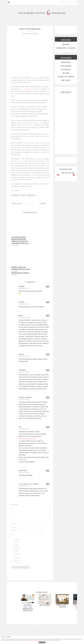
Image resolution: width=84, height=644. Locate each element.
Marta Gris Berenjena (26, 89)
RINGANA (66, 44)
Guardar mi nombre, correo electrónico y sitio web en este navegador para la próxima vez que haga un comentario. (17, 551)
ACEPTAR (42, 642)
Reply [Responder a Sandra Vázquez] (48, 397)
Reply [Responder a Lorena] (48, 302)
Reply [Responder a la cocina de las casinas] (48, 484)
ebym (44, 204)
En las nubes (45, 605)
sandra (22, 286)
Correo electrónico (15, 529)
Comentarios (17, 204)
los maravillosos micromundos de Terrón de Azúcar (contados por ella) (20, 240)
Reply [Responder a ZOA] (48, 427)
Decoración (66, 70)
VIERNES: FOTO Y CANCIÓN (66, 48)
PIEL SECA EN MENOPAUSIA (71, 173)
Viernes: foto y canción (62, 606)
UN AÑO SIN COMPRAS (66, 77)
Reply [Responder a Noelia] (48, 354)
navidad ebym (31, 195)
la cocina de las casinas (29, 484)
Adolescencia (66, 66)
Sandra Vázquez (25, 397)
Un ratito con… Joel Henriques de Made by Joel (28, 608)
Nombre (14, 524)
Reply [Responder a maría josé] (48, 471)
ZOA (20, 427)
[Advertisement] (66, 123)
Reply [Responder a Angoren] (48, 370)
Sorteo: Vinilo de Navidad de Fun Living (21, 268)
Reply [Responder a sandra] (48, 286)
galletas (23, 195)
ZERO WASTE (66, 80)
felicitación (15, 195)
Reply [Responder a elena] (48, 316)
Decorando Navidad (20, 273)
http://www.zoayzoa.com (27, 439)
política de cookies (33, 640)
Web (12, 535)
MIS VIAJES (66, 73)
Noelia (21, 354)
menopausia (66, 62)
